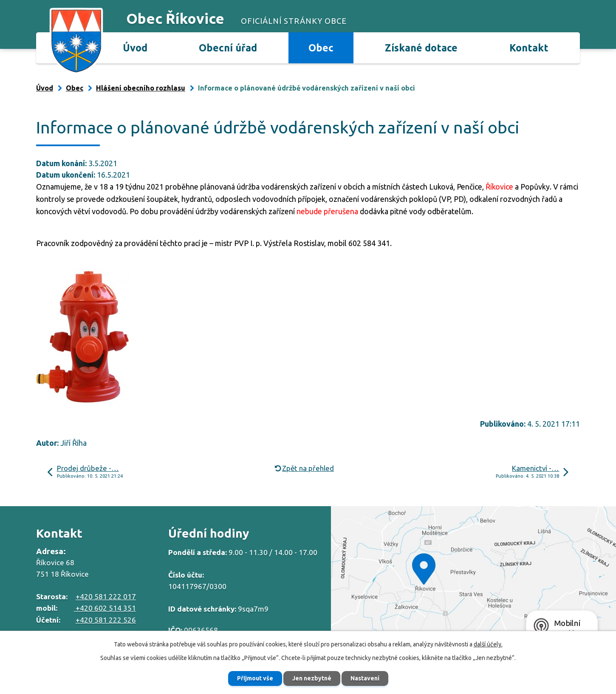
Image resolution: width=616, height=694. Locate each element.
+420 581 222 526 (106, 620)
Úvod (135, 48)
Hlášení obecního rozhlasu (141, 88)
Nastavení (365, 678)
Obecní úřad (228, 48)
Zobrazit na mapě (473, 578)
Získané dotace (421, 48)
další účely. (488, 644)
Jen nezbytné (312, 678)
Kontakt (529, 48)
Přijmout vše (255, 678)
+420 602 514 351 (105, 608)
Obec (321, 48)
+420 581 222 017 (106, 596)
